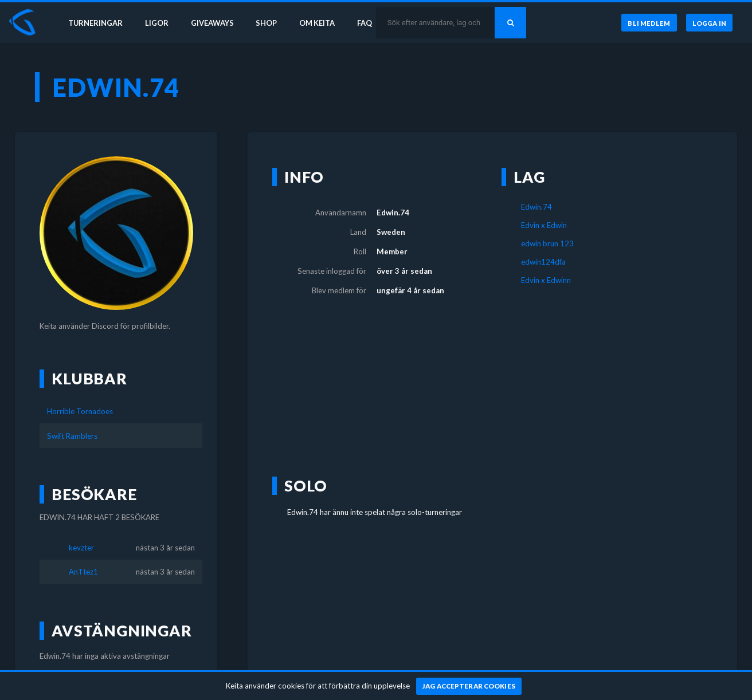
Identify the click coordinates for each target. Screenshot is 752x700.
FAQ (368, 22)
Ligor (155, 22)
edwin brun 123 (547, 243)
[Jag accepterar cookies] (469, 686)
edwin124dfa (543, 262)
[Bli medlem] (647, 22)
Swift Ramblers (72, 436)
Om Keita (319, 22)
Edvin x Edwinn (546, 280)
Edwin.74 (536, 207)
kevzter (81, 548)
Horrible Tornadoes (80, 411)
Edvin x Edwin (544, 225)
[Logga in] (709, 22)
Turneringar (93, 22)
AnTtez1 (83, 572)
